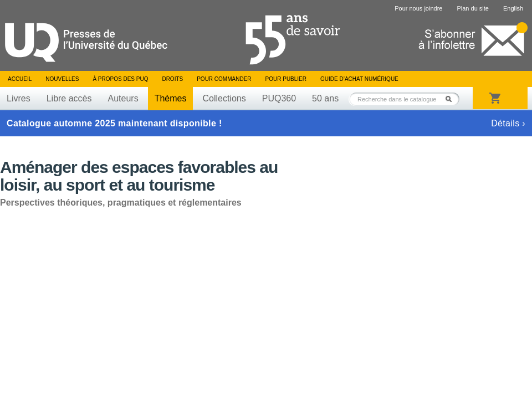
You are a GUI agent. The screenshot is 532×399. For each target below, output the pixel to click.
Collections (224, 98)
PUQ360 (279, 98)
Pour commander (224, 79)
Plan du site (472, 8)
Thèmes (171, 98)
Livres (19, 98)
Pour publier (286, 79)
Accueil (20, 79)
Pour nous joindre (418, 8)
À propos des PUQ (120, 79)
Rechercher (452, 99)
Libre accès (69, 98)
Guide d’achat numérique (359, 79)
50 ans (325, 98)
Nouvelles (62, 79)
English (513, 8)
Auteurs (123, 98)
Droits (172, 79)
